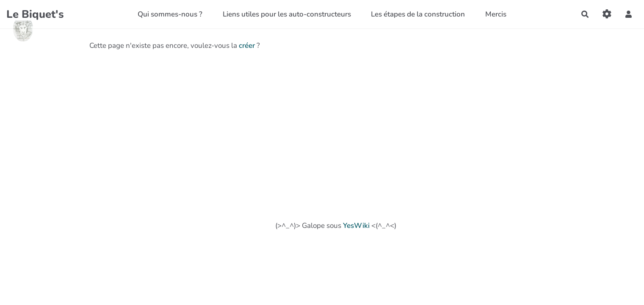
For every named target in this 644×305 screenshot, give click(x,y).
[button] (629, 14)
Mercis (496, 14)
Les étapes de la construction (418, 14)
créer (247, 46)
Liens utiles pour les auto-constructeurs (287, 14)
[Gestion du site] (607, 14)
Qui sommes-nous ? (170, 14)
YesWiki (356, 226)
